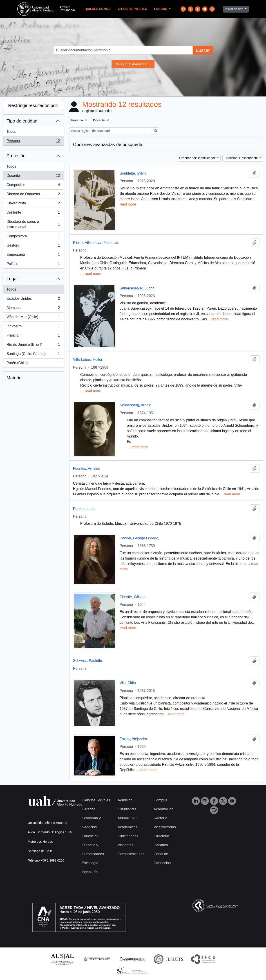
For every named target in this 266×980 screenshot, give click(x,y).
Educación (90, 836)
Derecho (89, 809)
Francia (33, 336)
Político (33, 265)
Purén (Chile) (33, 364)
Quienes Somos (98, 9)
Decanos (161, 845)
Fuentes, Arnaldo (87, 469)
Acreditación (163, 809)
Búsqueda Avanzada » (133, 64)
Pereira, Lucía (84, 509)
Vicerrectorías (165, 827)
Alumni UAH (127, 818)
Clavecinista (33, 204)
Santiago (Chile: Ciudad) (33, 355)
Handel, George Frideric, (139, 538)
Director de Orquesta (33, 195)
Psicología (90, 863)
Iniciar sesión (235, 9)
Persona (33, 142)
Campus (160, 800)
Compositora (33, 237)
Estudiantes (127, 809)
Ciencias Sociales (96, 800)
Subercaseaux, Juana (137, 288)
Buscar (203, 50)
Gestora (33, 246)
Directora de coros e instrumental (33, 224)
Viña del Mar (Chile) (33, 318)
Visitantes (125, 845)
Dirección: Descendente (242, 158)
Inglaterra (33, 327)
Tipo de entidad (22, 121)
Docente (33, 177)
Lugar (12, 279)
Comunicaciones (131, 854)
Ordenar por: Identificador (198, 158)
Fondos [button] (161, 9)
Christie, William (133, 597)
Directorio (161, 836)
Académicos (127, 827)
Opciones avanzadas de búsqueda (108, 144)
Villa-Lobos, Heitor (88, 360)
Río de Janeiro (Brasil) (33, 346)
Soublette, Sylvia (133, 173)
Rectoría (160, 818)
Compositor (33, 186)
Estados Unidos (33, 300)
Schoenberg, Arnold (135, 405)
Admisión (125, 800)
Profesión (16, 156)
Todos (11, 132)
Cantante (33, 213)
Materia (14, 378)
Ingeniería (90, 872)
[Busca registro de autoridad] (111, 131)
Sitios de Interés (132, 9)
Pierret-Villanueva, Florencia (96, 243)
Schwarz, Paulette (88, 661)
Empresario (33, 256)
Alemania (33, 309)
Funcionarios (128, 836)
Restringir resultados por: (33, 105)
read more (128, 204)
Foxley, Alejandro (133, 739)
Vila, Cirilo (128, 683)
